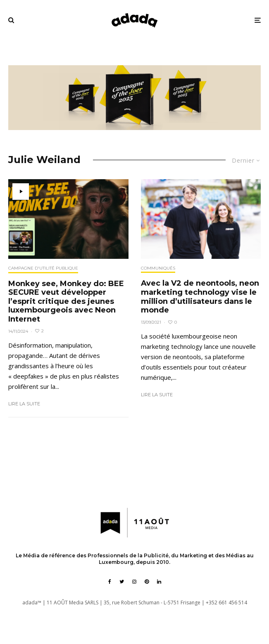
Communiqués (158, 268)
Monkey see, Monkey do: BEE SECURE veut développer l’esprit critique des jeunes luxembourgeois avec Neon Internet (66, 302)
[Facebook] (110, 582)
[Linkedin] (159, 582)
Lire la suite (24, 404)
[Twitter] (122, 582)
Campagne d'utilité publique (43, 268)
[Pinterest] (147, 582)
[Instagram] (134, 582)
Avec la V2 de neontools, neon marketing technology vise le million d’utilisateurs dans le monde (200, 297)
